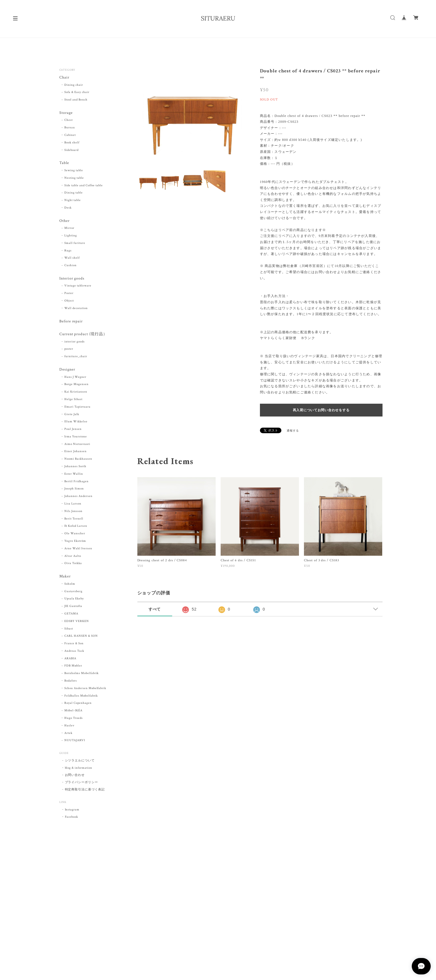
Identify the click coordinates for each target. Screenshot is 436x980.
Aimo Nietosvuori (77, 445)
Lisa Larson (73, 504)
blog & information (79, 769)
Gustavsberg (73, 592)
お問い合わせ (75, 776)
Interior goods (72, 279)
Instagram (72, 810)
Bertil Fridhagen (76, 482)
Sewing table (74, 171)
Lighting (71, 236)
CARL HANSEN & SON (81, 637)
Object (69, 301)
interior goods (74, 342)
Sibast (69, 629)
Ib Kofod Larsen (76, 527)
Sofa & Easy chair (77, 92)
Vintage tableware (78, 286)
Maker (65, 577)
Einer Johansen (75, 452)
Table (64, 163)
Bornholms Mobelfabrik (81, 674)
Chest (69, 120)
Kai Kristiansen (76, 393)
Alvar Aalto (73, 557)
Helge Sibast (73, 400)
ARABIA (70, 659)
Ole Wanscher (75, 534)
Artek (68, 734)
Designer (67, 370)
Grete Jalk (72, 415)
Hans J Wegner (75, 378)
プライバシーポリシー (82, 783)
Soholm (70, 585)
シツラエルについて (80, 761)
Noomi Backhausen (78, 460)
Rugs (68, 251)
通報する (293, 431)
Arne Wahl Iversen (78, 549)
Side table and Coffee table (84, 185)
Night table (73, 200)
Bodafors (71, 682)
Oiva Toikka (73, 564)
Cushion (70, 266)
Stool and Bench (76, 100)
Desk (68, 208)
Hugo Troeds (74, 719)
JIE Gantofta (73, 607)
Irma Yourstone (75, 437)
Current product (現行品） (83, 335)
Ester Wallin (74, 474)
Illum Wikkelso (76, 422)
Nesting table (74, 178)
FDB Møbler (73, 667)
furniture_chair (76, 357)
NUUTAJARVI (75, 741)
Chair (64, 78)
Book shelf (72, 143)
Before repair (71, 322)
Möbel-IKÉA (73, 711)
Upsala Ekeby (74, 599)
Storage (66, 113)
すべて (155, 609)
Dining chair (74, 85)
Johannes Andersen (78, 497)
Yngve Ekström (75, 542)
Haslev (69, 726)
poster (69, 350)
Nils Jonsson (73, 512)
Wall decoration (76, 308)
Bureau (70, 128)
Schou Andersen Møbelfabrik (85, 689)
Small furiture (75, 243)
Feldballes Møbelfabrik (81, 696)
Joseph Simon (74, 489)
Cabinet (70, 135)
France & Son (74, 644)
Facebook (72, 818)
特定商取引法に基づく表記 (85, 790)
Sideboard (71, 150)
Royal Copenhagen (78, 704)
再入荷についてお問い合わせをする (321, 410)
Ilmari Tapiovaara (77, 407)
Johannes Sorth (75, 467)
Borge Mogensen (76, 385)
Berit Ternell (74, 519)
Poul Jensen (73, 430)
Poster (69, 294)
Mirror (69, 228)
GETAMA (71, 614)
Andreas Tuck (74, 652)
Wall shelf (72, 258)
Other (64, 221)
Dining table (74, 193)
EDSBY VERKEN (77, 622)
